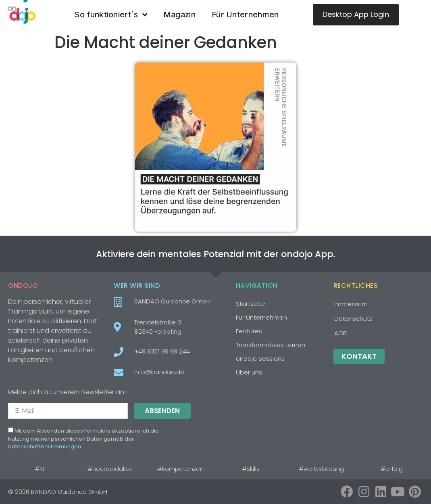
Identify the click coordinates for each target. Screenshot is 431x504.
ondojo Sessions (260, 359)
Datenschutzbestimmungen (45, 446)
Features (249, 331)
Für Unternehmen (245, 15)
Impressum (351, 304)
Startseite (251, 304)
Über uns (249, 372)
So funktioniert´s (110, 15)
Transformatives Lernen (271, 345)
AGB (340, 333)
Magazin (179, 15)
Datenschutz (353, 319)
